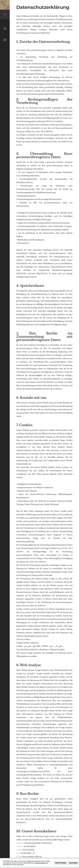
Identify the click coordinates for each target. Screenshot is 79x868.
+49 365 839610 (29, 846)
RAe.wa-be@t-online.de (32, 857)
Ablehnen (73, 863)
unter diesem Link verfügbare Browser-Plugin (38, 761)
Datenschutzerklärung (41, 863)
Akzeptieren (61, 863)
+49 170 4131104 (28, 850)
